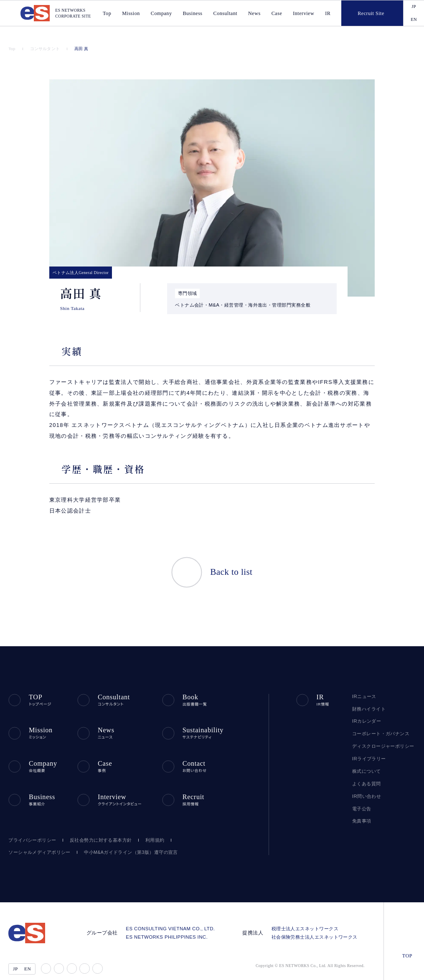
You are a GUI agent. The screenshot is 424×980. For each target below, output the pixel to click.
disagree (336, 967)
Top (12, 49)
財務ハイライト (367, 698)
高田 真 (79, 49)
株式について (366, 760)
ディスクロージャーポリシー (381, 735)
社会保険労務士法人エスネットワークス (316, 922)
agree (387, 967)
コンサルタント (44, 49)
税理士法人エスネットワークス (307, 914)
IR (329, 13)
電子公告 (362, 797)
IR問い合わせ (366, 785)
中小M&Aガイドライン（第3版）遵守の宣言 (122, 837)
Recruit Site (363, 13)
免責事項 (362, 810)
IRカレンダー (366, 710)
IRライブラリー (367, 747)
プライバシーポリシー (30, 825)
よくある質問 (365, 772)
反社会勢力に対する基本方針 (97, 825)
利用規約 (151, 825)
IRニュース (363, 685)
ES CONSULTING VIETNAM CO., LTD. (176, 914)
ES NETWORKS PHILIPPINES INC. (171, 922)
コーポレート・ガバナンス (377, 722)
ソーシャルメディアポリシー (37, 837)
